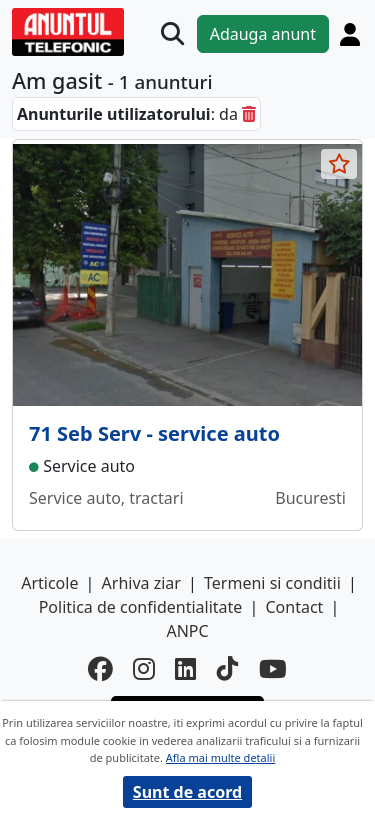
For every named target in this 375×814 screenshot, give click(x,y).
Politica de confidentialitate (141, 607)
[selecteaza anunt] (339, 164)
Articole (49, 583)
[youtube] (273, 669)
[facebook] (100, 669)
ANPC (187, 631)
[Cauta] (172, 33)
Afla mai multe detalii (220, 757)
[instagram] (144, 669)
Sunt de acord (187, 792)
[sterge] (249, 114)
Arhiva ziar (141, 583)
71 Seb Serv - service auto (154, 433)
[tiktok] (228, 669)
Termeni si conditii (272, 583)
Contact (294, 607)
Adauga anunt (263, 34)
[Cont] (350, 34)
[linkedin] (186, 669)
